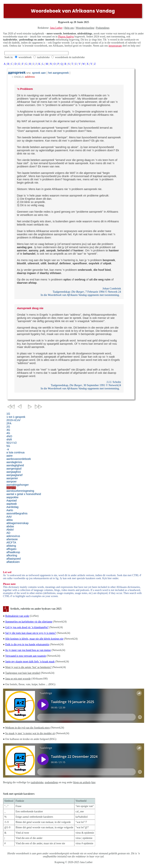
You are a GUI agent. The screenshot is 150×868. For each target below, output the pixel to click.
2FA (9, 423)
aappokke (13, 497)
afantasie (12, 539)
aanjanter (12, 478)
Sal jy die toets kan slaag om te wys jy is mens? (31, 633)
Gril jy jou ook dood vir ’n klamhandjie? (27, 627)
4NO (9, 436)
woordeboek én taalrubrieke (70, 57)
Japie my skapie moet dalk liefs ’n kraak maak (30, 662)
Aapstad (12, 501)
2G (8, 427)
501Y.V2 (12, 443)
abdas (10, 526)
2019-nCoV (13, 420)
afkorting (12, 555)
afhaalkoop (13, 552)
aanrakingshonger (18, 485)
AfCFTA (11, 542)
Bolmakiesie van (17, 616)
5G (8, 446)
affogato (12, 549)
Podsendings (103, 28)
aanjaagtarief (15, 475)
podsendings (52, 782)
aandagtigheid (15, 465)
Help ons (69, 28)
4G (8, 433)
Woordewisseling (85, 28)
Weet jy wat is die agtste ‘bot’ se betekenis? (28, 667)
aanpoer (12, 482)
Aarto (10, 510)
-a (8, 449)
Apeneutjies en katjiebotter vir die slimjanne (29, 622)
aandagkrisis (14, 462)
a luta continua (15, 452)
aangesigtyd (14, 469)
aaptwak (12, 504)
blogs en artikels (82, 782)
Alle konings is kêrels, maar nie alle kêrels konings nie (34, 639)
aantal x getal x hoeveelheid (24, 494)
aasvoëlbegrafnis (17, 513)
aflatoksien (13, 562)
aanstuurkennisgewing (20, 491)
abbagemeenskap (18, 523)
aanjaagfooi (14, 472)
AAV (9, 517)
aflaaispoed (14, 559)
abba (10, 520)
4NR (9, 440)
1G (8, 414)
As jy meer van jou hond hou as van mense (28, 650)
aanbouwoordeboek (19, 459)
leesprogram (115, 46)
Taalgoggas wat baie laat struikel (23, 673)
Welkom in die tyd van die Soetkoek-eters (27, 728)
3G (8, 430)
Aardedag (13, 507)
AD (8, 533)
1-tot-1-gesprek (16, 417)
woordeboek (25, 57)
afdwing (11, 546)
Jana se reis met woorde (18, 679)
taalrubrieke (43, 57)
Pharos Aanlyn (66, 37)
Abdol (10, 530)
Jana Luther (56, 28)
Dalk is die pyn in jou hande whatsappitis (27, 644)
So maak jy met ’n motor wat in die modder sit (30, 733)
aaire (10, 456)
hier (93, 782)
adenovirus (13, 536)
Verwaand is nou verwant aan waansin (25, 656)
